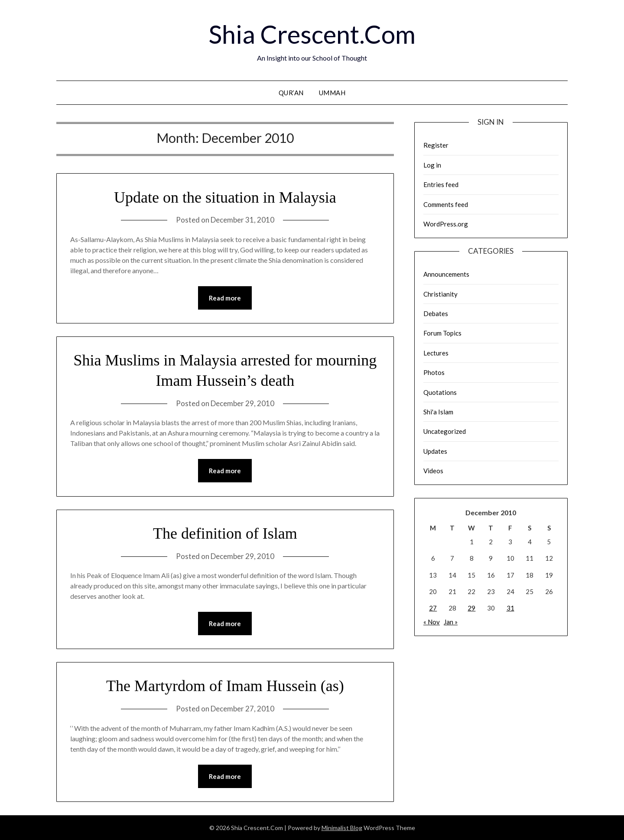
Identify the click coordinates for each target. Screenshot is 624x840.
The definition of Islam (225, 533)
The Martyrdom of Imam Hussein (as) (225, 686)
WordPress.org (446, 224)
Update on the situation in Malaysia (225, 197)
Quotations (440, 392)
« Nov (432, 622)
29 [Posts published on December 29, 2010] (471, 608)
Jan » (451, 622)
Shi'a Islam (438, 412)
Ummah (332, 93)
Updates (435, 451)
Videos (433, 471)
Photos (434, 372)
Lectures (436, 353)
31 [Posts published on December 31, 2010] (510, 608)
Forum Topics (442, 333)
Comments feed (446, 204)
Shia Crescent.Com (312, 34)
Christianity (440, 294)
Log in (432, 165)
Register (436, 145)
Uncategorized (445, 431)
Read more (225, 298)
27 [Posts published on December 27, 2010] (433, 608)
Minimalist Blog (342, 828)
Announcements (446, 274)
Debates (436, 313)
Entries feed (441, 184)
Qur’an (291, 93)
